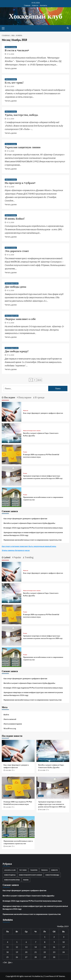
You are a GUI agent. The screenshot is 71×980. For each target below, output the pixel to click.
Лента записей (10, 719)
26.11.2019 (10, 87)
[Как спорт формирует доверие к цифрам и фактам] (12, 411)
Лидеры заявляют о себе (20, 319)
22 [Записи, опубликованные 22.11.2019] (45, 952)
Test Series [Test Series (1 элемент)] (23, 870)
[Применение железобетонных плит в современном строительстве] (12, 497)
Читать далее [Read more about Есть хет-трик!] (11, 101)
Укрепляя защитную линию (23, 147)
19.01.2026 (8, 770)
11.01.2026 (43, 770)
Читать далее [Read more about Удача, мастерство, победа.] (11, 133)
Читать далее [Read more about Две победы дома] (11, 305)
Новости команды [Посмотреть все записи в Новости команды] (11, 47)
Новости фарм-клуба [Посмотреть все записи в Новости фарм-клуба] (12, 283)
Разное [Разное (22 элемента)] (26, 880)
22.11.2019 (10, 119)
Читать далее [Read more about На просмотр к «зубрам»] (11, 204)
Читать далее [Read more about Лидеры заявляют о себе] (11, 337)
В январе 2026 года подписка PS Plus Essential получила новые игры (33, 528)
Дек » (10, 962)
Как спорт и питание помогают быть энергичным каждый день (29, 546)
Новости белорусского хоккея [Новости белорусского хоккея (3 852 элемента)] (31, 875)
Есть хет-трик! (14, 82)
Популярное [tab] (25, 397)
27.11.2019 (10, 54)
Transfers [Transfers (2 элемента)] (34, 870)
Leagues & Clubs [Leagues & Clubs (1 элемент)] (10, 870)
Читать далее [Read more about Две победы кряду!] (11, 369)
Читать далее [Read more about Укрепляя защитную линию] (11, 169)
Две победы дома (15, 287)
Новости (35, 5)
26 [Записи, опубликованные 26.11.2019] (17, 957)
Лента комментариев (13, 724)
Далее (39, 380)
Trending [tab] (29, 557)
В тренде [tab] (39, 397)
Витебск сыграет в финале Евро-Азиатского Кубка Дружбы (29, 523)
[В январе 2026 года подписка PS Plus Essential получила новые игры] (12, 454)
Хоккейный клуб (36, 16)
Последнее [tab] (9, 397)
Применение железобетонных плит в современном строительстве (33, 540)
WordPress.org (10, 728)
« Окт (5, 962)
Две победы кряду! (17, 351)
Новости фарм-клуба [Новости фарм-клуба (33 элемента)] (12, 880)
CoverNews (49, 976)
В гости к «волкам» (17, 50)
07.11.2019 (10, 151)
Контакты (43, 5)
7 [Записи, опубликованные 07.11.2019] (36, 942)
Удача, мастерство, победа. (22, 115)
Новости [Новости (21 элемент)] (54, 870)
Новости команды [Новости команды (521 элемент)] (52, 875)
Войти (6, 715)
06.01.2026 (43, 810)
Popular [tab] (17, 557)
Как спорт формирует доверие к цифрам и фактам (43, 413)
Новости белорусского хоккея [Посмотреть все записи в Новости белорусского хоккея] (32, 431)
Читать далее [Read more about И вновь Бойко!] (11, 237)
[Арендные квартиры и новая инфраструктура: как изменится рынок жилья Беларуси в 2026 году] (12, 476)
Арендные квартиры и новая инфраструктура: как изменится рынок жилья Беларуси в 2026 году (43, 477)
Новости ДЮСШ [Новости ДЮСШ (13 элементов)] (10, 875)
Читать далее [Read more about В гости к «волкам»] (11, 68)
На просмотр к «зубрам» (20, 183)
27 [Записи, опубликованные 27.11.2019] (26, 957)
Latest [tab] (7, 557)
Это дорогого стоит (17, 251)
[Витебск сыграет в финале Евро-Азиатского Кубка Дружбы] (12, 433)
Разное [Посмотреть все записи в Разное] (25, 452)
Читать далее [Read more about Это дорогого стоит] (11, 272)
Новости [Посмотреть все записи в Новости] (26, 411)
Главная (27, 5)
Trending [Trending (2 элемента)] (44, 870)
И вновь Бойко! (15, 218)
